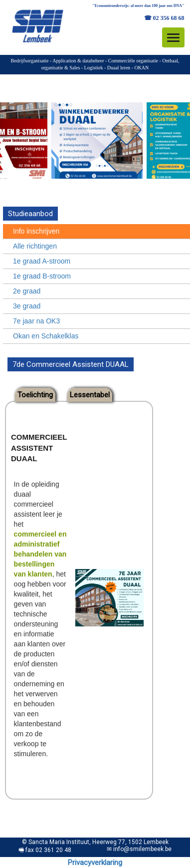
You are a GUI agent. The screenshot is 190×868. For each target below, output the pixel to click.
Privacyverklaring (95, 863)
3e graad (27, 306)
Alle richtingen (35, 246)
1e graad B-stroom (42, 276)
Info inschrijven (36, 231)
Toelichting (35, 395)
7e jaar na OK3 (36, 321)
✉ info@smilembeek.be (139, 849)
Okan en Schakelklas (46, 336)
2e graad (27, 291)
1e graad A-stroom (42, 261)
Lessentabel (90, 395)
